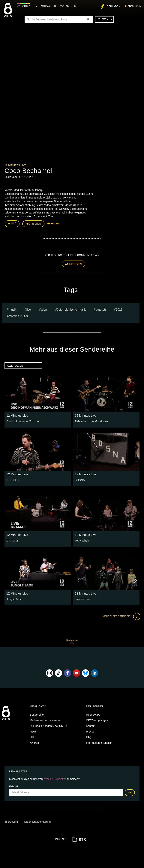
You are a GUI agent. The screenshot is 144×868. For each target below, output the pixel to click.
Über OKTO (93, 714)
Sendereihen (37, 714)
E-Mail (14, 786)
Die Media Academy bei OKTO (48, 725)
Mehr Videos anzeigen (121, 616)
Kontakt (91, 725)
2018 (119, 309)
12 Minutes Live (15, 165)
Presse (90, 731)
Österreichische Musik (71, 309)
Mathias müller (18, 316)
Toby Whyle (82, 540)
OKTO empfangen (97, 720)
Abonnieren (33, 223)
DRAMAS (12, 540)
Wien (44, 309)
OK (130, 792)
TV (37, 6)
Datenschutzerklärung (37, 821)
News (33, 731)
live (29, 309)
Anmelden (74, 264)
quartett (101, 309)
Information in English (99, 742)
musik (13, 309)
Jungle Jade (14, 599)
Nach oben (72, 642)
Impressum (11, 821)
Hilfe (33, 737)
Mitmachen (49, 6)
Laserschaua (83, 599)
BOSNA (79, 479)
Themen (105, 19)
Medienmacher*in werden (45, 720)
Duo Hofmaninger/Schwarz (23, 421)
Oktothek (25, 6)
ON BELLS (13, 479)
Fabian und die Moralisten (90, 421)
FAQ (89, 737)
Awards (34, 742)
